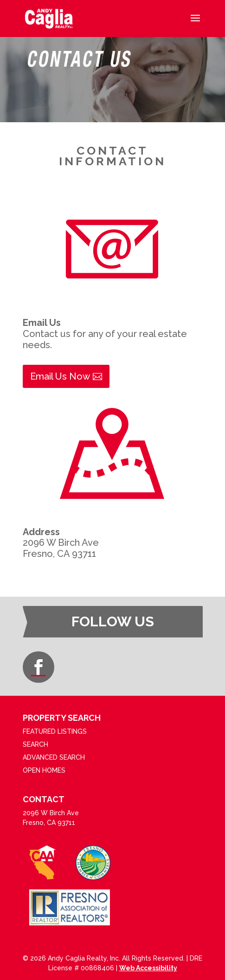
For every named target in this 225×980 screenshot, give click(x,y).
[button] (195, 24)
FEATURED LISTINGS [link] (55, 731)
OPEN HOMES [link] (44, 770)
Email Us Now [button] (60, 376)
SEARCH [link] (35, 744)
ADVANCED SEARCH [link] (54, 757)
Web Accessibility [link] (148, 968)
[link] (49, 18)
